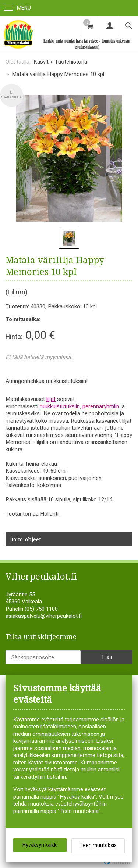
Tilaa (107, 657)
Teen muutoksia (98, 845)
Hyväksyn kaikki (40, 845)
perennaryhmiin (101, 406)
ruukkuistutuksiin (60, 406)
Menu (17, 8)
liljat (51, 399)
